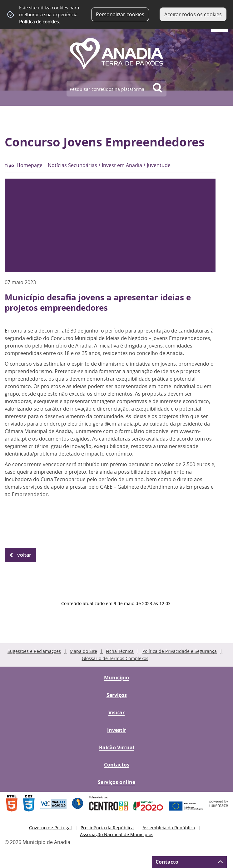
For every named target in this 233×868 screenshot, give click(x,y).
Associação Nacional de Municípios (117, 834)
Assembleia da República (169, 828)
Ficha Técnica (120, 651)
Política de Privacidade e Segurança (180, 651)
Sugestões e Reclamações (34, 651)
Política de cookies (39, 22)
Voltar (24, 555)
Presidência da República (107, 828)
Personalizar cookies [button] (120, 14)
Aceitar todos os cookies (193, 14)
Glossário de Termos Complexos (115, 658)
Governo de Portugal (50, 828)
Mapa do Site (83, 651)
